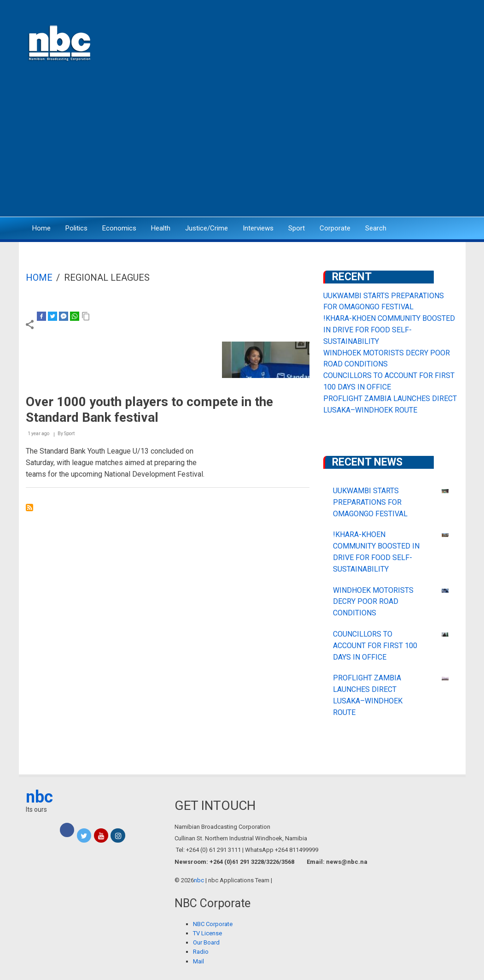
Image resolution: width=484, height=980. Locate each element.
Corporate (335, 228)
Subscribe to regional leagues (29, 508)
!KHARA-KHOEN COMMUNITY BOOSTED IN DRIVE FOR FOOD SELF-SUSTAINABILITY (389, 330)
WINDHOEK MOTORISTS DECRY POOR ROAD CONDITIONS (373, 602)
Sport (297, 228)
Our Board (206, 942)
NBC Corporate (213, 924)
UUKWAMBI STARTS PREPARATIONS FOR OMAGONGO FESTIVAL (370, 502)
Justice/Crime (207, 228)
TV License (207, 933)
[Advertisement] (242, 145)
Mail (198, 961)
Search (376, 228)
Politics (76, 228)
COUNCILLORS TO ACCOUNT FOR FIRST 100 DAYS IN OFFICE (375, 646)
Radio (201, 952)
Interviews (258, 228)
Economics (119, 228)
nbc (39, 797)
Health (161, 228)
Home (41, 228)
